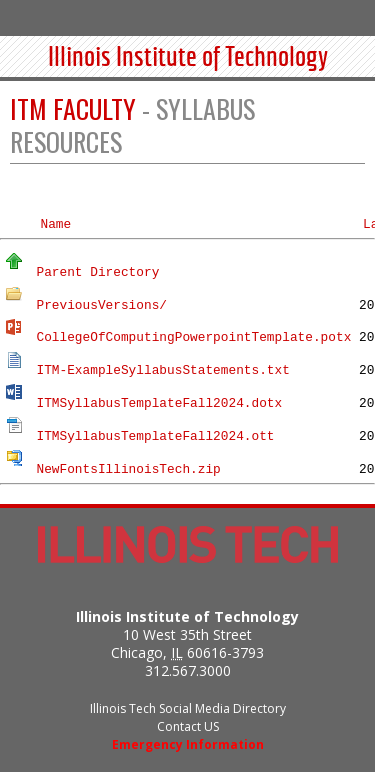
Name (55, 224)
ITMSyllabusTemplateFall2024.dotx (159, 403)
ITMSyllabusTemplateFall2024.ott (155, 436)
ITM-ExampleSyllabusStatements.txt (162, 370)
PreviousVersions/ (101, 304)
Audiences (266, 17)
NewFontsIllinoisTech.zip (128, 468)
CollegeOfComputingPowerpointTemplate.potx (193, 337)
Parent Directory (97, 272)
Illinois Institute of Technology (188, 58)
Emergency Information (188, 744)
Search (308, 17)
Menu (349, 17)
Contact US (188, 726)
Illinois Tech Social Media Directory (188, 708)
